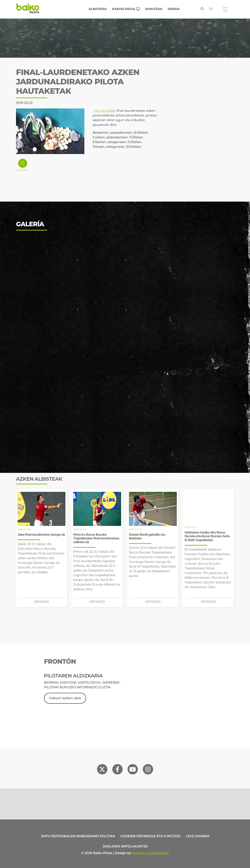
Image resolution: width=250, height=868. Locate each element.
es (211, 9)
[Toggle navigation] (225, 9)
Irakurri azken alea (65, 698)
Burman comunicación (150, 853)
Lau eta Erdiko (105, 111)
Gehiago (41, 602)
